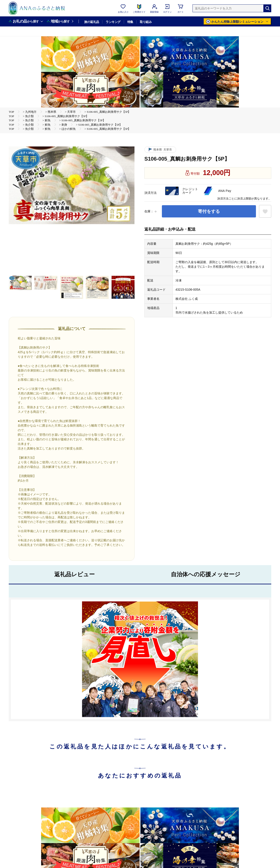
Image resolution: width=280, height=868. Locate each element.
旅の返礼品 (92, 22)
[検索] (267, 8)
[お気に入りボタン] (265, 211)
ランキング (113, 22)
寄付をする (209, 211)
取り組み (146, 22)
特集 (130, 22)
